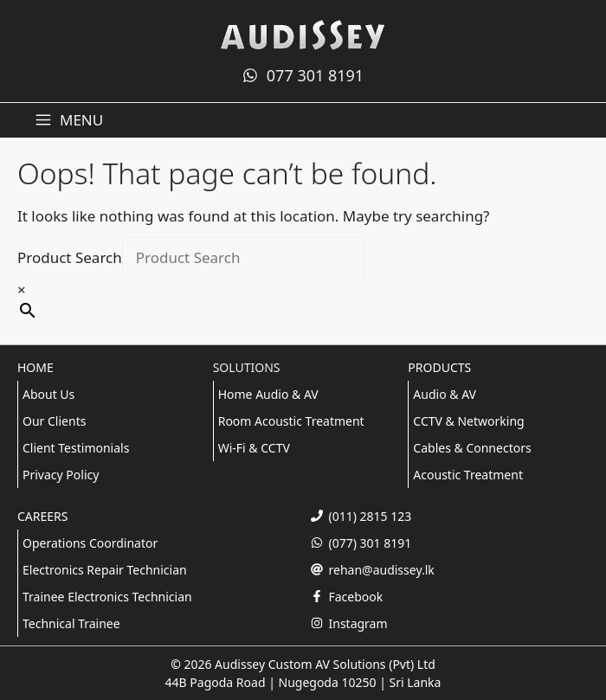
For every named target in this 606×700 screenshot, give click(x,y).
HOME (35, 367)
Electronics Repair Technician (105, 570)
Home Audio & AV (268, 394)
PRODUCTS (439, 367)
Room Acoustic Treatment (291, 421)
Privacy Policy (61, 475)
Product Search (70, 257)
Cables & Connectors (472, 448)
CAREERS (42, 516)
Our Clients (54, 421)
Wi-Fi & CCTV (254, 448)
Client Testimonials (76, 448)
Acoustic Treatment (468, 475)
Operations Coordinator (90, 543)
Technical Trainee (71, 623)
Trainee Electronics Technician (107, 597)
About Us (48, 394)
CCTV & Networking (468, 421)
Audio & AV (445, 394)
